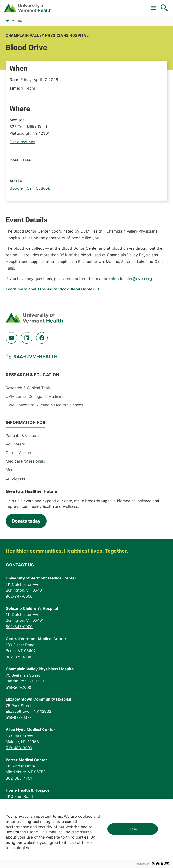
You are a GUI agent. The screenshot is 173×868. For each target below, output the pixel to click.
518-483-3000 (19, 748)
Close (133, 829)
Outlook (43, 188)
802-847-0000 (19, 596)
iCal (29, 188)
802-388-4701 (19, 778)
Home (17, 20)
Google (16, 188)
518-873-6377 (19, 717)
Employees (16, 478)
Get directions (22, 142)
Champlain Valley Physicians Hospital (47, 35)
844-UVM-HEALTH (35, 357)
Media (11, 470)
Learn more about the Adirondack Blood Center (50, 289)
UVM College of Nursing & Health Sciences (44, 405)
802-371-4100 (18, 657)
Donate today (26, 521)
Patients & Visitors (22, 436)
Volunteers (15, 444)
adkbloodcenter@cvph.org (128, 279)
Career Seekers (20, 453)
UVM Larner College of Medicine (35, 396)
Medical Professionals (25, 461)
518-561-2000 (18, 687)
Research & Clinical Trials (28, 388)
